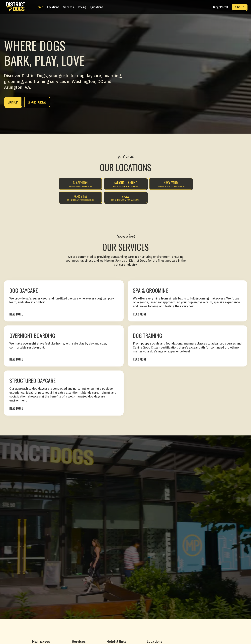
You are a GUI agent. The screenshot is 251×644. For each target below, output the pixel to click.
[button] (53, 7)
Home (39, 7)
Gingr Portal (221, 7)
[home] (16, 7)
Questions (97, 7)
